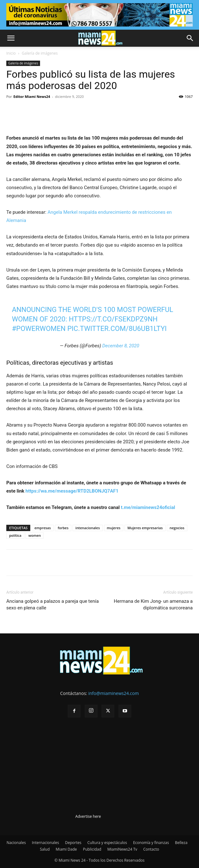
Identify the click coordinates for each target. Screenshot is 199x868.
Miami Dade (66, 849)
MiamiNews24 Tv (122, 849)
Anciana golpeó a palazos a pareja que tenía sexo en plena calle (53, 605)
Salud (45, 849)
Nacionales (16, 843)
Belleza (181, 843)
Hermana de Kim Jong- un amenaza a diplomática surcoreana (153, 605)
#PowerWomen (39, 329)
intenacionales (88, 528)
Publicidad (92, 849)
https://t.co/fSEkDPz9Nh (113, 319)
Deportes (73, 843)
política (15, 535)
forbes (63, 528)
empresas (43, 528)
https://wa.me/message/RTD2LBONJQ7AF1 (72, 491)
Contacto (151, 849)
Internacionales (45, 843)
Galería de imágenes (40, 53)
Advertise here (88, 816)
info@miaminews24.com (114, 693)
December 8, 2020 (121, 346)
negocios (177, 528)
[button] (11, 38)
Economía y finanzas (151, 843)
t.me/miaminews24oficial (148, 507)
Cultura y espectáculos (107, 843)
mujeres (114, 528)
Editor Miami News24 (32, 96)
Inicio (11, 53)
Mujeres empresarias (145, 528)
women (35, 535)
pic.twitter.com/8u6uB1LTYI (117, 329)
